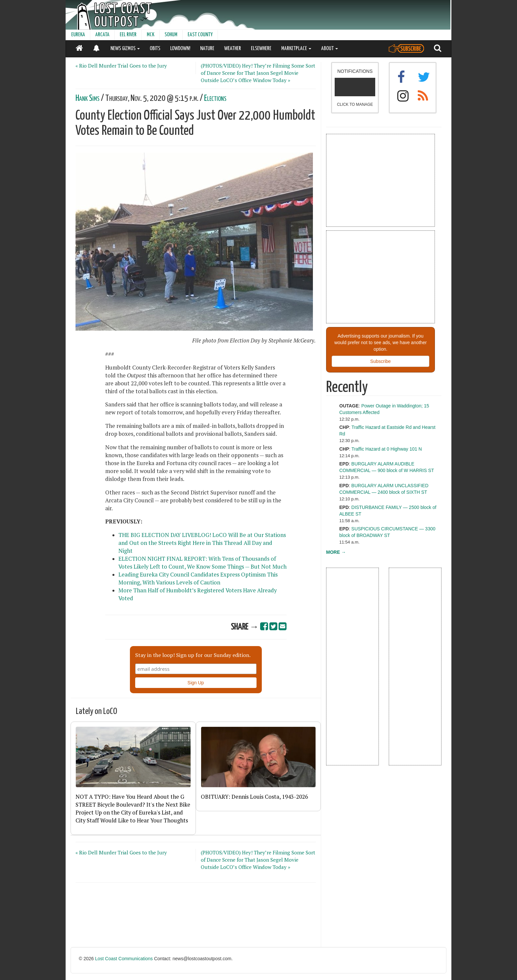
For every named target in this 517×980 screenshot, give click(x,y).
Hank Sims (88, 98)
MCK (151, 35)
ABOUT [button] (330, 49)
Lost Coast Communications (124, 959)
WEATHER (233, 49)
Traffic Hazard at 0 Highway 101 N (387, 449)
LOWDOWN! (180, 49)
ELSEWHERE (261, 49)
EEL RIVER (128, 35)
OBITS (155, 49)
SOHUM (171, 35)
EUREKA (78, 35)
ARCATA (102, 35)
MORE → (336, 552)
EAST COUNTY (200, 35)
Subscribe (380, 361)
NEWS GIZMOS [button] (125, 49)
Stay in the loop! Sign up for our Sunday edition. (193, 655)
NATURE (207, 49)
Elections (215, 98)
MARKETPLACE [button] (296, 49)
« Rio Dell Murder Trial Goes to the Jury (121, 66)
